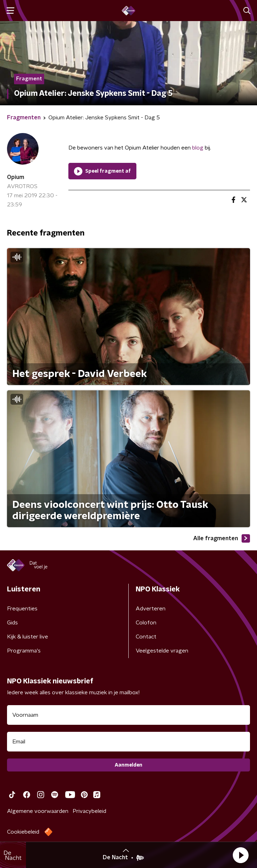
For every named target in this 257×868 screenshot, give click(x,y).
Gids (12, 623)
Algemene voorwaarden (38, 811)
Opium (16, 177)
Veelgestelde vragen (162, 651)
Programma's (24, 651)
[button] (241, 855)
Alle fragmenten (222, 538)
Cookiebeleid (23, 832)
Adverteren (151, 609)
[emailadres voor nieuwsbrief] (128, 742)
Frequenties (22, 609)
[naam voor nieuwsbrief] (128, 715)
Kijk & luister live (28, 637)
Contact (146, 637)
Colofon (146, 623)
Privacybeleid (89, 811)
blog (198, 148)
